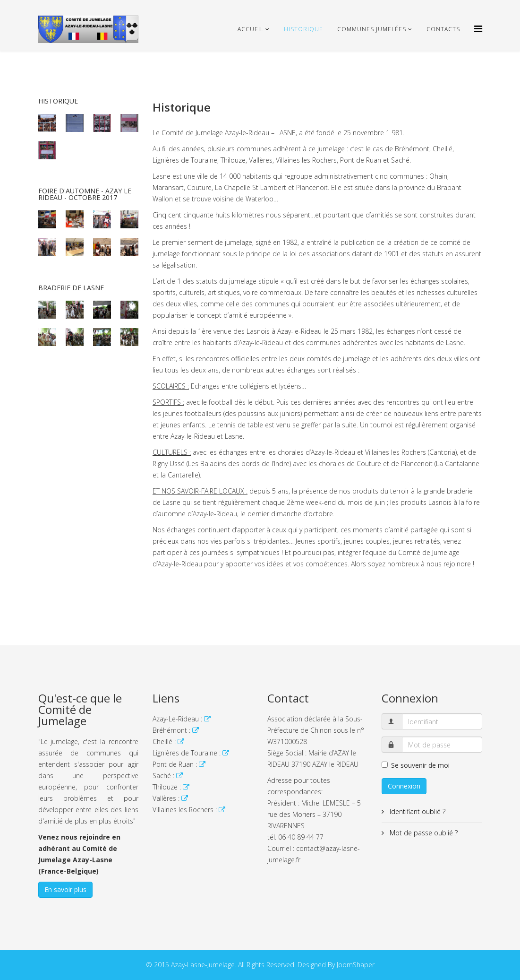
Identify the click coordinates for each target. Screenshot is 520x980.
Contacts (443, 29)
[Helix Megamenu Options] (478, 29)
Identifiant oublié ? (417, 811)
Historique (303, 29)
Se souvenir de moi (416, 765)
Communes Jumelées (372, 29)
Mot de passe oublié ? (423, 833)
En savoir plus (65, 889)
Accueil (251, 29)
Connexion (404, 786)
